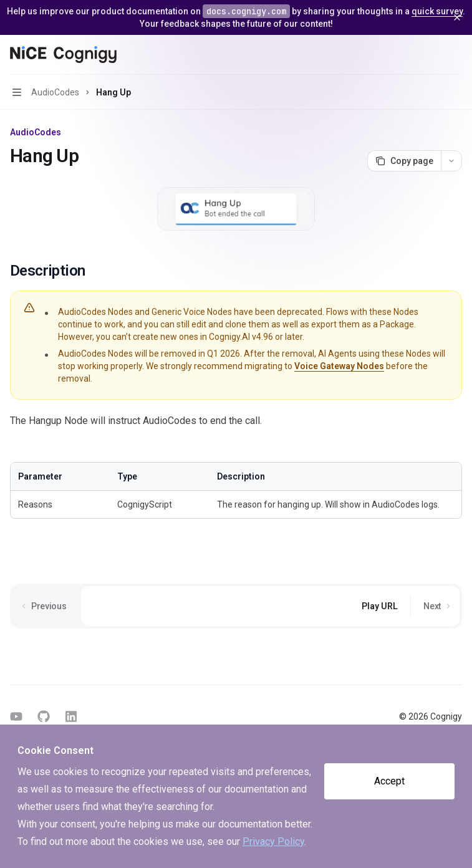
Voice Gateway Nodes (339, 366)
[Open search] (432, 55)
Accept (389, 781)
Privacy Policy (273, 841)
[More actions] (456, 55)
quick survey (437, 11)
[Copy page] (404, 161)
